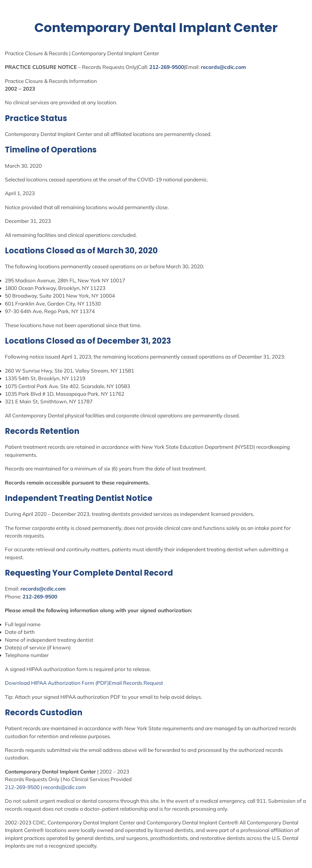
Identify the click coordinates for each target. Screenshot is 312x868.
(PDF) (101, 683)
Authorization (64, 683)
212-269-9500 (167, 67)
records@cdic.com (223, 67)
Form (88, 683)
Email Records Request (136, 683)
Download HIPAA (26, 683)
